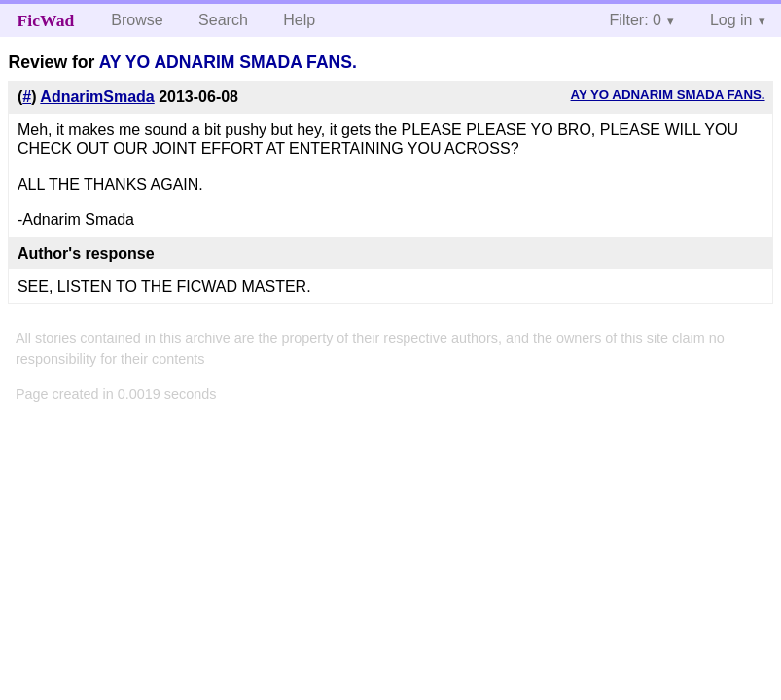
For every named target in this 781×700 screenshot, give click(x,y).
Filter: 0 (636, 20)
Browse (137, 20)
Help (299, 20)
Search (223, 20)
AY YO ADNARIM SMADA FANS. (228, 62)
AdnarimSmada (97, 97)
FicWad (46, 20)
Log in (731, 20)
